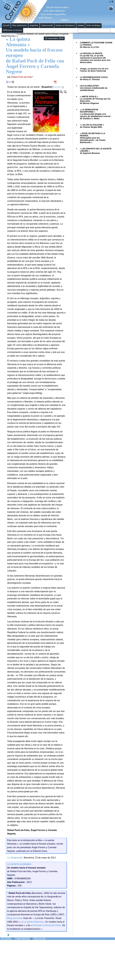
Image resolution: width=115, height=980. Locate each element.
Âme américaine (20, 25)
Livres (81, 25)
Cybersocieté (47, 25)
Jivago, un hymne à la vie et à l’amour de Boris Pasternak (94, 70)
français (57, 87)
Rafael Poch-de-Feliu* (22, 77)
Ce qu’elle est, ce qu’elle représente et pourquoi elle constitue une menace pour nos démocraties (95, 58)
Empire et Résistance (65, 25)
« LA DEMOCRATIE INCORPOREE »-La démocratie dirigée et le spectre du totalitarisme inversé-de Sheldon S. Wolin (96, 114)
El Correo (6, 939)
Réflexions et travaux (12, 30)
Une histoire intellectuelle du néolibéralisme (94, 88)
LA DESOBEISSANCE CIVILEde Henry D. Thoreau (94, 78)
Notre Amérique (93, 25)
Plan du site (40, 939)
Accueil (6, 25)
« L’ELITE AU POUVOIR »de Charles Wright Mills (92, 126)
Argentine (34, 25)
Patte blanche (22, 939)
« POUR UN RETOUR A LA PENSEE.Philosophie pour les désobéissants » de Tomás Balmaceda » (93, 138)
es (110, 2)
